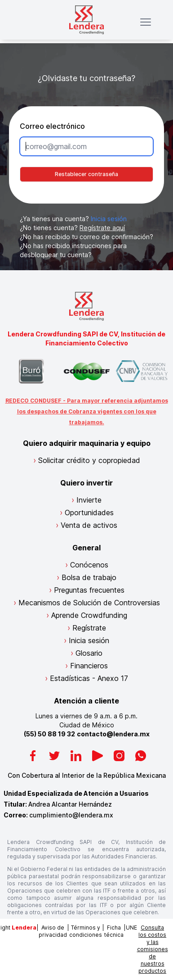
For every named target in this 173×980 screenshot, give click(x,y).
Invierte (89, 500)
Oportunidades (89, 513)
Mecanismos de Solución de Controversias (89, 603)
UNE (131, 928)
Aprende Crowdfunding (89, 615)
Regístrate (89, 628)
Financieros (89, 666)
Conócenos (89, 565)
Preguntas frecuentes (89, 590)
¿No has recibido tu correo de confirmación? (86, 237)
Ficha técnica (114, 931)
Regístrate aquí (102, 228)
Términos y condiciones (86, 931)
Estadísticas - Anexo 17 (89, 678)
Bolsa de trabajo (89, 577)
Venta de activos (89, 525)
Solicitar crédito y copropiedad (89, 460)
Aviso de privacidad (53, 931)
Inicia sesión (109, 219)
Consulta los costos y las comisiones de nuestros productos (153, 949)
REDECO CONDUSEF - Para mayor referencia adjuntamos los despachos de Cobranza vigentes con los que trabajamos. (87, 411)
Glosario (89, 653)
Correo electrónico (52, 126)
